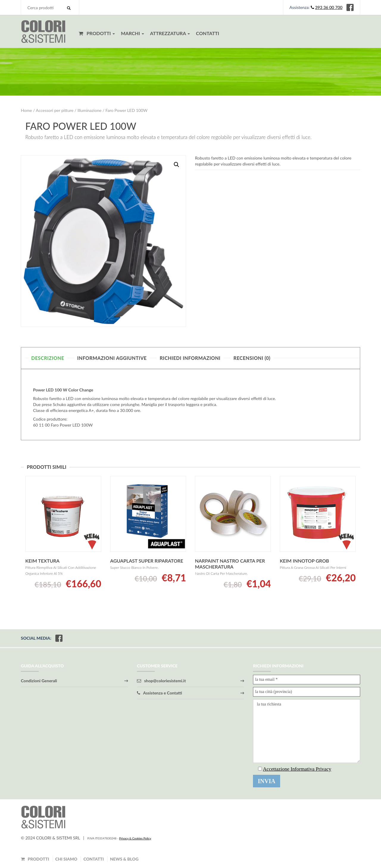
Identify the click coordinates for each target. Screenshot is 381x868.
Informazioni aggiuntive (112, 358)
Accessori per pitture (54, 110)
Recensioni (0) (252, 358)
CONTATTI (207, 33)
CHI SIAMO (66, 859)
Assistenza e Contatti (160, 693)
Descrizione (48, 358)
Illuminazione (89, 110)
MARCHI (132, 33)
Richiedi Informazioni (190, 358)
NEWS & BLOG (124, 859)
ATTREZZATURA (170, 33)
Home (26, 110)
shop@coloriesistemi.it (161, 681)
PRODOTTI (97, 33)
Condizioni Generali (39, 681)
